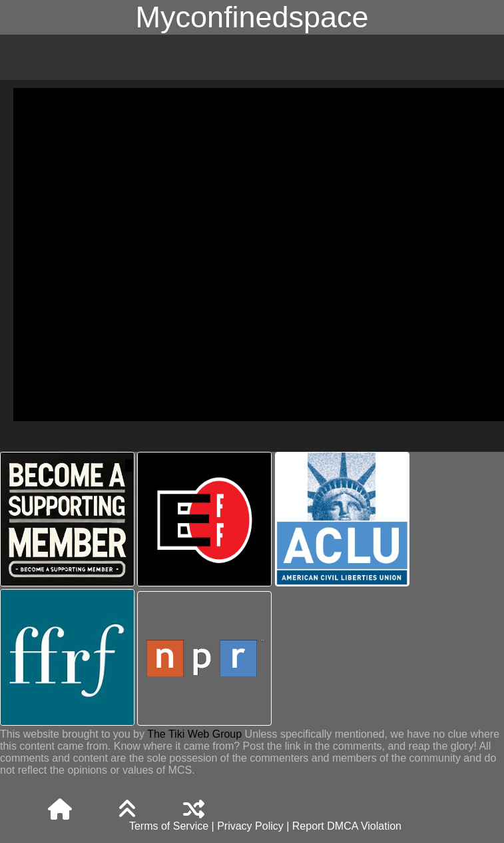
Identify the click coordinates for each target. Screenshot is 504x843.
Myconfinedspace (252, 17)
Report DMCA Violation (347, 826)
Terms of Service (169, 826)
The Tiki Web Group (194, 734)
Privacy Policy (250, 826)
